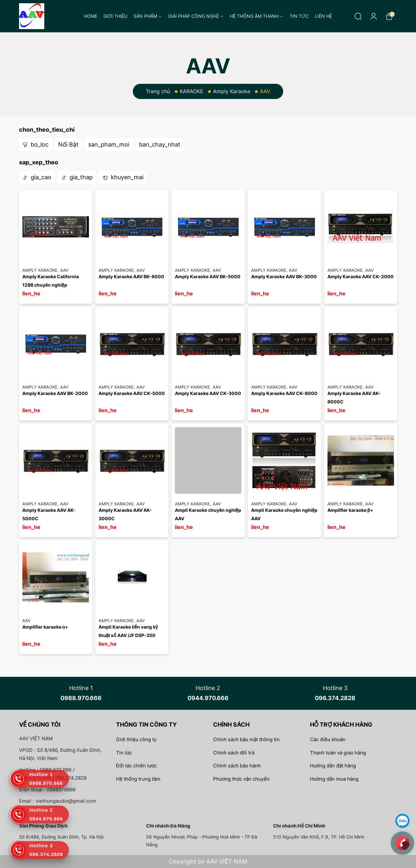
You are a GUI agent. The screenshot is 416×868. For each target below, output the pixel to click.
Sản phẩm (148, 16)
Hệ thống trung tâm (138, 779)
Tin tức (299, 16)
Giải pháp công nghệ (196, 16)
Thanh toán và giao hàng (338, 753)
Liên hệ (323, 16)
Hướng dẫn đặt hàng (333, 766)
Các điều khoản (328, 739)
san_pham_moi (109, 144)
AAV (64, 270)
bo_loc (35, 144)
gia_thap (77, 177)
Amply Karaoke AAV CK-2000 (361, 276)
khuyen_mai (123, 177)
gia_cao (37, 177)
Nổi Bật (68, 144)
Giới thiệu (115, 16)
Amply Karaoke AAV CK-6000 (284, 393)
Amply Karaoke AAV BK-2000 (55, 393)
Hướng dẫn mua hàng (334, 779)
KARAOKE (192, 91)
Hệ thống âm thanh (257, 16)
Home (91, 16)
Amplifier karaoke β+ (351, 510)
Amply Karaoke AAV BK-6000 (131, 276)
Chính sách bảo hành (237, 766)
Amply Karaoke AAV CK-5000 (132, 393)
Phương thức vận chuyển (241, 779)
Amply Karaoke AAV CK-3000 (208, 393)
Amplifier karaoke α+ (45, 627)
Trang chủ (158, 91)
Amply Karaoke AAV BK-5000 (208, 276)
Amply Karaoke (232, 91)
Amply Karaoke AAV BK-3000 (284, 276)
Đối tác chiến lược (136, 766)
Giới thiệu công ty (136, 739)
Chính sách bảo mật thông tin (246, 739)
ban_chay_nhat (160, 144)
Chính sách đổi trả (234, 753)
